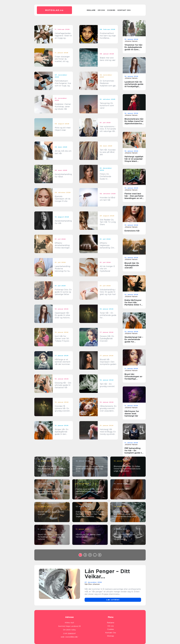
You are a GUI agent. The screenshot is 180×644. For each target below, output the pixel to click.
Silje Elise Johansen (92, 584)
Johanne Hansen (131, 41)
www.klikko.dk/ (72, 637)
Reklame (91, 10)
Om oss (101, 10)
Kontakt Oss (124, 10)
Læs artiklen (113, 600)
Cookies (111, 10)
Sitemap (111, 636)
